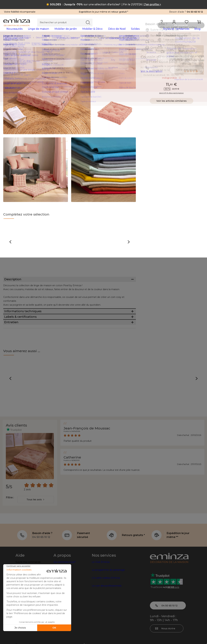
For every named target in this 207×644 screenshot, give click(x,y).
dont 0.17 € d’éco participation (172, 98)
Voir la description (152, 76)
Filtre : (10, 527)
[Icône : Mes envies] (200, 62)
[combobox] (36, 529)
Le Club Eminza (101, 591)
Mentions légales (25, 639)
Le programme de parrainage (108, 599)
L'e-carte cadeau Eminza (106, 607)
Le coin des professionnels (107, 615)
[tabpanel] (79, 32)
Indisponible (172, 83)
